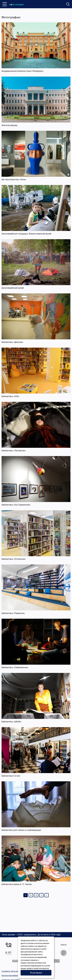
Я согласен (36, 973)
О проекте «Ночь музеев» (12, 971)
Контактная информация (12, 975)
